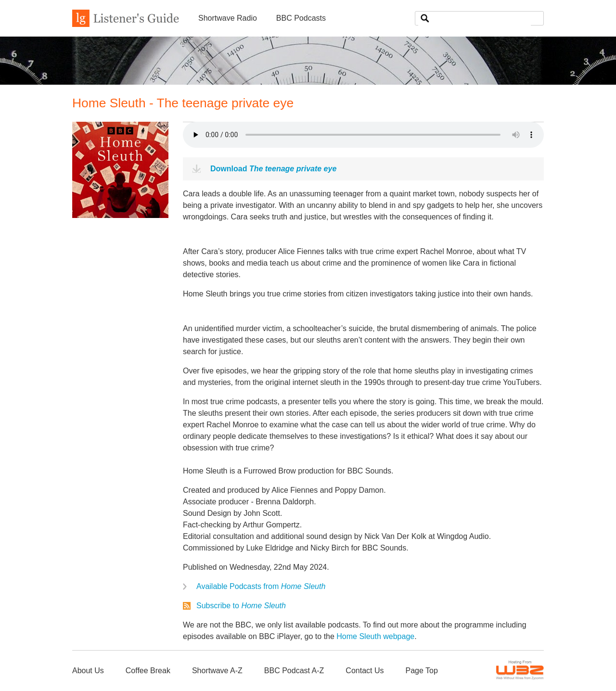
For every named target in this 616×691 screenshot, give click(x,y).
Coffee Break (148, 671)
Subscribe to (241, 606)
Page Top (421, 671)
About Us (88, 671)
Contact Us (365, 671)
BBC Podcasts (301, 18)
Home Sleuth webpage (375, 636)
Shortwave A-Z (217, 671)
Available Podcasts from (261, 586)
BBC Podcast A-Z (294, 671)
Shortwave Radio (228, 18)
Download (273, 169)
